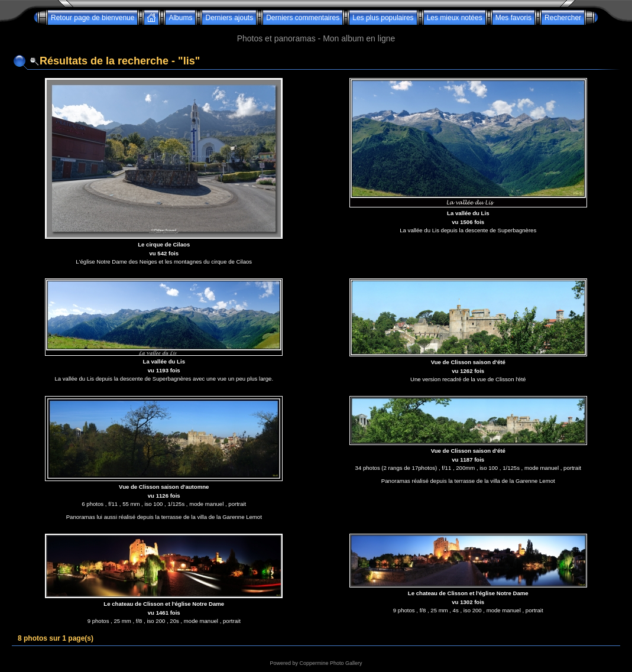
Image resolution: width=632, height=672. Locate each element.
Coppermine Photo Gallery (330, 663)
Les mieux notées (455, 18)
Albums (180, 18)
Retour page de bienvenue (93, 18)
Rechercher (563, 18)
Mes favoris (513, 18)
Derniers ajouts (229, 18)
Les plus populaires (383, 18)
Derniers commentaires (303, 18)
